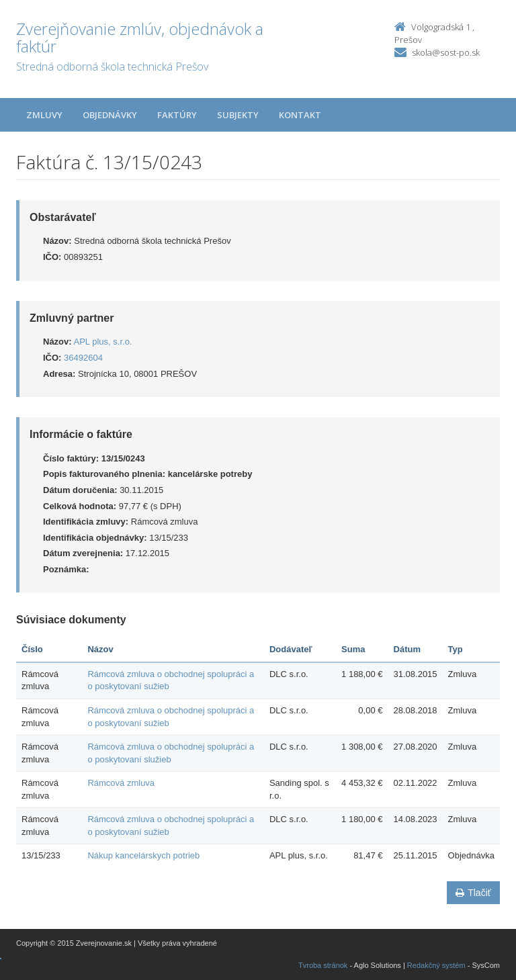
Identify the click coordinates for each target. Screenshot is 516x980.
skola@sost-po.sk (446, 52)
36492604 (83, 358)
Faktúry (177, 115)
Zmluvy (44, 115)
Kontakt (300, 115)
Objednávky (110, 115)
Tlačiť (473, 893)
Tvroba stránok (323, 965)
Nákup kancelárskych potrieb (143, 855)
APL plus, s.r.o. (103, 342)
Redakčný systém (436, 965)
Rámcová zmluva (121, 783)
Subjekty (238, 115)
